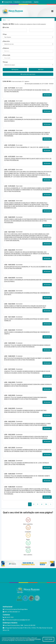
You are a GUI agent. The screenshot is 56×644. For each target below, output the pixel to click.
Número (6, 48)
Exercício (6, 41)
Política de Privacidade (35, 639)
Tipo (5, 34)
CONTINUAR (48, 639)
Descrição (6, 55)
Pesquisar (15, 70)
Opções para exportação (28, 74)
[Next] (46, 504)
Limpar (41, 70)
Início (4, 20)
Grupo (5, 62)
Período (6, 27)
